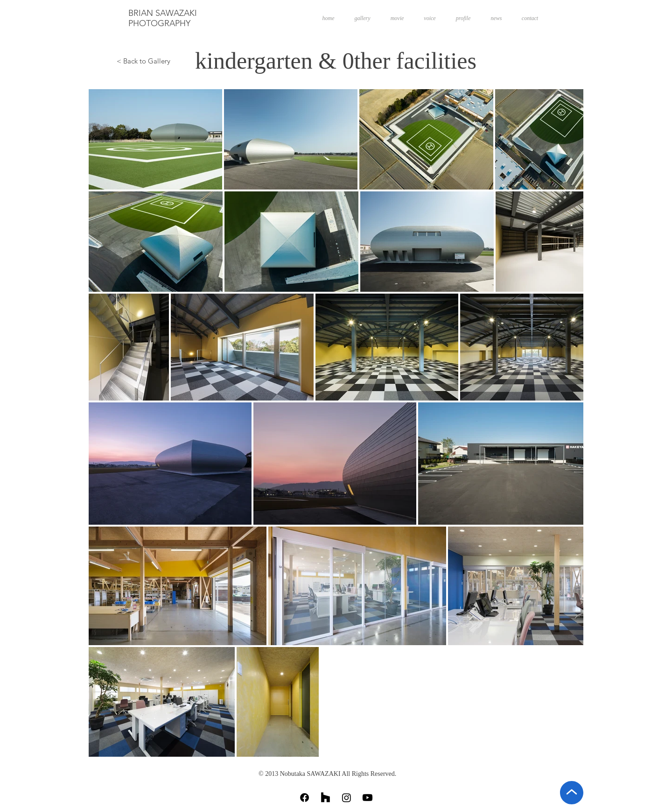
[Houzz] (325, 798)
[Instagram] (346, 798)
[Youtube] (367, 798)
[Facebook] (304, 798)
